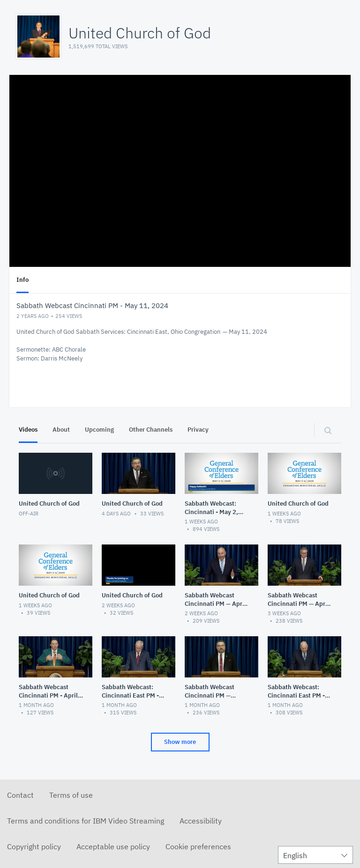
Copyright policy (34, 846)
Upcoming (99, 430)
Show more (180, 742)
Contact (20, 795)
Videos (28, 430)
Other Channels (151, 430)
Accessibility (201, 821)
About (61, 430)
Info (22, 280)
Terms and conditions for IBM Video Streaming (86, 821)
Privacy (198, 430)
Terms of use (71, 795)
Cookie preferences (198, 846)
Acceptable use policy (113, 846)
